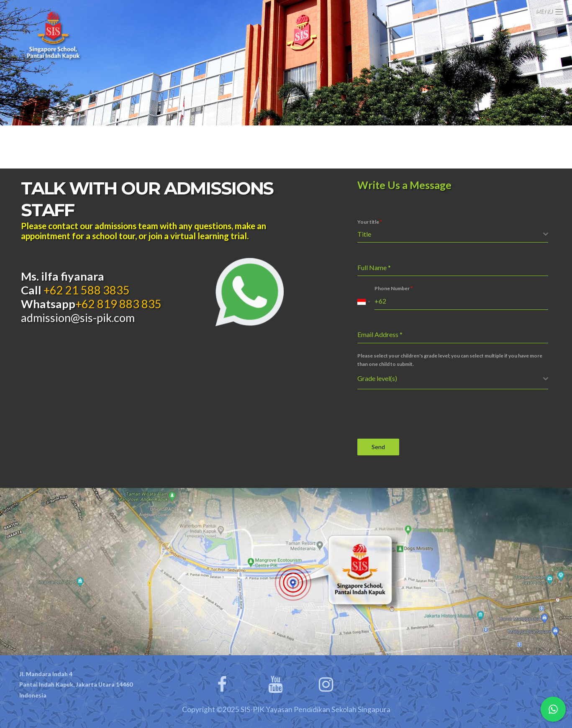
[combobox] (453, 234)
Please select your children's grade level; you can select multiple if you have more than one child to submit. (450, 360)
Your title (370, 222)
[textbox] (450, 234)
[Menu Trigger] (549, 9)
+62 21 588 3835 (86, 290)
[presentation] (421, 414)
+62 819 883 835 (118, 304)
